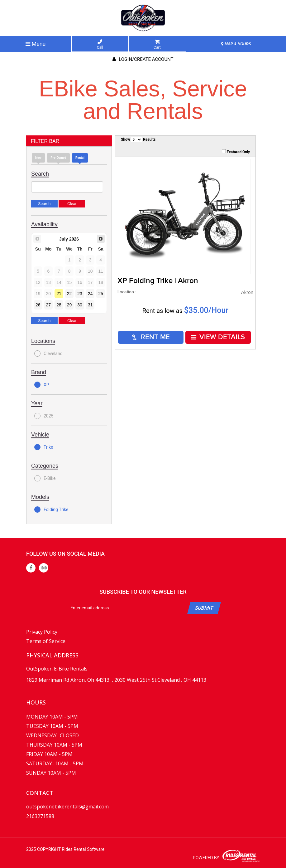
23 (80, 294)
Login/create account (143, 59)
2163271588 (40, 816)
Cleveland (48, 354)
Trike (44, 447)
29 (69, 305)
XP (42, 385)
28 (59, 305)
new (38, 158)
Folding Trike (51, 510)
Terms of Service (46, 641)
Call (100, 44)
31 (90, 305)
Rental (80, 158)
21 (59, 294)
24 (90, 294)
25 (101, 294)
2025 (44, 416)
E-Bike (45, 478)
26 (38, 305)
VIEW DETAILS (218, 337)
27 (49, 305)
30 (80, 305)
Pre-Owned (58, 158)
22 (69, 294)
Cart (157, 44)
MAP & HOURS (236, 44)
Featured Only (236, 152)
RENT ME (151, 337)
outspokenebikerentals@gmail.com (67, 807)
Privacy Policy (42, 632)
